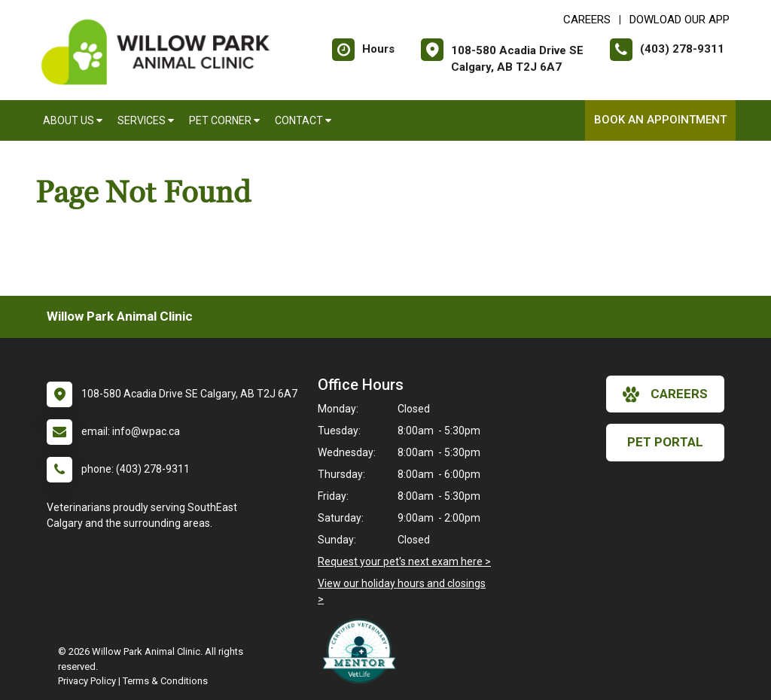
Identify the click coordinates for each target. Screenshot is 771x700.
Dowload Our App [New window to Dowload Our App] (680, 20)
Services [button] (146, 120)
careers (665, 394)
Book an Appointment (660, 120)
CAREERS (587, 20)
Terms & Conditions (165, 681)
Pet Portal (665, 442)
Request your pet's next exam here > (404, 562)
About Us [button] (73, 120)
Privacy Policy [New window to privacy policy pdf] (87, 681)
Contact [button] (303, 120)
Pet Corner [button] (224, 120)
